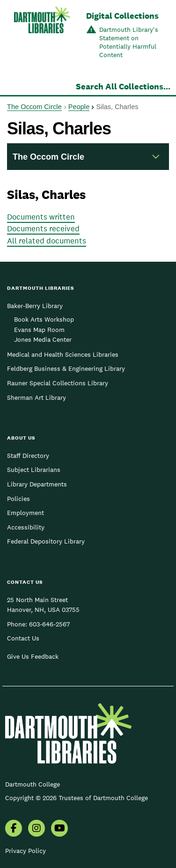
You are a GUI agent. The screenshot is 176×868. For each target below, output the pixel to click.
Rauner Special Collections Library (58, 383)
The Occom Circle (34, 107)
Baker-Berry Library (35, 306)
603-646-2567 (49, 624)
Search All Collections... (123, 86)
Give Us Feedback (33, 656)
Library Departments (37, 484)
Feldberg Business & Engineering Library (66, 368)
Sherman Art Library (37, 397)
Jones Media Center (43, 339)
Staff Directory (28, 456)
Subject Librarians (34, 470)
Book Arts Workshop (44, 319)
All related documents (47, 241)
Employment (26, 513)
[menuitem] (14, 829)
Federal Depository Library (46, 541)
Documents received (43, 228)
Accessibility (26, 527)
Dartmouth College (33, 784)
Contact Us (23, 638)
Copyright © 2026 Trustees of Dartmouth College (77, 798)
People (79, 107)
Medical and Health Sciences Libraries (63, 354)
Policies (18, 499)
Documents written (41, 217)
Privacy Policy (26, 851)
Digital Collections (122, 16)
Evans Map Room (39, 330)
